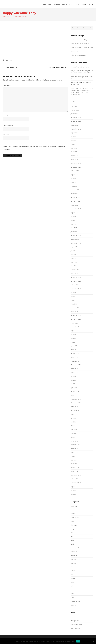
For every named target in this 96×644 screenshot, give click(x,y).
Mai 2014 (73, 342)
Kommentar (8, 86)
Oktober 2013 (75, 369)
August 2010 (75, 487)
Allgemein (74, 506)
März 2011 (74, 464)
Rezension (74, 590)
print (72, 575)
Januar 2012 (74, 441)
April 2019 (74, 148)
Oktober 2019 (75, 125)
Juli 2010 (73, 490)
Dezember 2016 (76, 235)
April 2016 (74, 262)
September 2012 (76, 411)
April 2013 (74, 388)
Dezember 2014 (76, 315)
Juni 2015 (73, 296)
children (73, 521)
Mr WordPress (75, 67)
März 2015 (74, 304)
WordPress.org (75, 628)
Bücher (73, 514)
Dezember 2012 (76, 399)
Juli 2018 (73, 178)
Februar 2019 (75, 156)
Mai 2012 (73, 426)
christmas (74, 525)
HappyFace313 (75, 82)
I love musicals (10, 68)
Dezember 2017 (76, 198)
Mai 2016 (73, 258)
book (72, 510)
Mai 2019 (73, 144)
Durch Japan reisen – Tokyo (79, 40)
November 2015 (76, 281)
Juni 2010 (73, 494)
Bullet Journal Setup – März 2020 (81, 44)
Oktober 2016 (75, 239)
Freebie (73, 544)
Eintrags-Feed (75, 621)
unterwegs (74, 605)
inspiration (74, 555)
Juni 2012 (73, 422)
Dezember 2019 (76, 118)
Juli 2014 (73, 334)
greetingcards (75, 548)
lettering (73, 563)
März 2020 (74, 106)
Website (6, 134)
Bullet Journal (75, 517)
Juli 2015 (73, 293)
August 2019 (75, 133)
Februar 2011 (75, 468)
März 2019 (74, 152)
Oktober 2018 (75, 171)
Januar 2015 (74, 312)
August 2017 (75, 213)
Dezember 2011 (76, 445)
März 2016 (74, 266)
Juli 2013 (73, 376)
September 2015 (76, 289)
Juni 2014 (73, 338)
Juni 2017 (73, 220)
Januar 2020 (74, 114)
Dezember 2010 (76, 475)
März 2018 (74, 186)
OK (78, 641)
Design (17, 17)
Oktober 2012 (75, 407)
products (73, 578)
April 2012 (74, 430)
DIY (72, 533)
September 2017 (76, 209)
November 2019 (76, 121)
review (73, 586)
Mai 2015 (73, 300)
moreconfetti (14, 4)
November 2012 (76, 403)
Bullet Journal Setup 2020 (78, 55)
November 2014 (76, 319)
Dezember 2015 (76, 277)
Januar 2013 (74, 395)
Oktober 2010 (75, 479)
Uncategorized (75, 601)
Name (6, 116)
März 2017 (74, 228)
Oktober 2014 (75, 323)
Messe (73, 567)
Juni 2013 (73, 380)
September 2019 (76, 129)
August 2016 (75, 247)
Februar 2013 (75, 391)
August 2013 (75, 372)
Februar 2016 (75, 270)
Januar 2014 (74, 357)
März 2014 (74, 350)
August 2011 (75, 452)
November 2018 (76, 167)
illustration (24, 17)
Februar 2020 (75, 110)
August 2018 (75, 175)
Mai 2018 (73, 182)
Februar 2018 (75, 190)
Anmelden (74, 617)
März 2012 (74, 433)
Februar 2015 (75, 308)
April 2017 (74, 224)
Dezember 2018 (76, 163)
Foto (72, 540)
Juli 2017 (73, 217)
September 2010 (76, 483)
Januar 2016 (74, 274)
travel (72, 594)
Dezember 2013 (76, 361)
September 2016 (76, 243)
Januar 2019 (74, 159)
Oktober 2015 (75, 285)
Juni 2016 (73, 254)
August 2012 (75, 414)
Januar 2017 (74, 232)
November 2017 (76, 201)
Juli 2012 (73, 418)
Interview (73, 559)
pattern (73, 571)
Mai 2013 (73, 384)
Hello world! (86, 67)
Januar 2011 (74, 471)
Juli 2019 (73, 137)
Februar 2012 (75, 437)
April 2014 (74, 346)
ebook (73, 536)
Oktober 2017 (75, 205)
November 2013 (76, 365)
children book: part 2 (58, 68)
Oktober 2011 (75, 449)
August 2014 (75, 331)
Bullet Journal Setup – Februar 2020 (82, 47)
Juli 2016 (73, 251)
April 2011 (74, 460)
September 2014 (76, 327)
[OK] (94, 641)
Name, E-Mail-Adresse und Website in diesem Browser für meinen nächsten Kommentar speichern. (34, 148)
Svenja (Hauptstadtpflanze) (79, 71)
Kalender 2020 (75, 51)
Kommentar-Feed (76, 624)
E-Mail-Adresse (9, 125)
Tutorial (73, 597)
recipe (72, 582)
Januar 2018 (74, 194)
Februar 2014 (75, 353)
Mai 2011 (73, 456)
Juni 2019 (73, 140)
